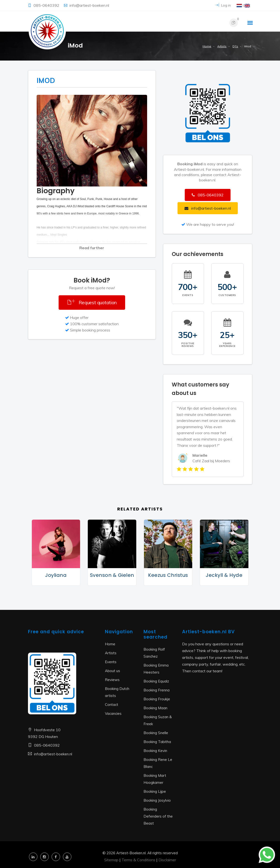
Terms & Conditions (138, 860)
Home (207, 46)
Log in (223, 5)
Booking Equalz (156, 681)
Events (111, 662)
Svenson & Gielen (112, 575)
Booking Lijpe (155, 791)
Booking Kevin (155, 751)
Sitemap (111, 860)
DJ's (235, 46)
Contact (112, 705)
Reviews (112, 680)
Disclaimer (167, 860)
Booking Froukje (157, 699)
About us (113, 671)
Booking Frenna (157, 690)
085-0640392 (47, 5)
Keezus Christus (168, 575)
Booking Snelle (156, 733)
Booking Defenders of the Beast (158, 816)
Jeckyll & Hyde (224, 575)
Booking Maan (155, 708)
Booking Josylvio (157, 800)
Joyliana (56, 575)
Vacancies (113, 713)
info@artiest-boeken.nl (89, 5)
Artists (222, 46)
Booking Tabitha (157, 742)
